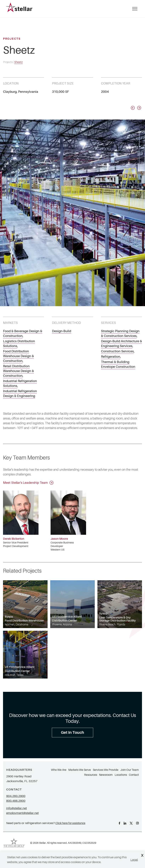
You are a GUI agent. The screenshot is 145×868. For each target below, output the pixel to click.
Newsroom (106, 775)
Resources (91, 775)
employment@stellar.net (22, 813)
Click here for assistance (70, 823)
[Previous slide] (133, 108)
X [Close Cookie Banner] (142, 856)
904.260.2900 (16, 796)
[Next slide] (139, 108)
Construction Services (117, 351)
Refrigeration (111, 357)
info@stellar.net (17, 808)
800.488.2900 (16, 801)
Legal (134, 860)
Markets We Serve (80, 770)
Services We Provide (106, 770)
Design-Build (62, 331)
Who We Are (59, 770)
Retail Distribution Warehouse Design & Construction (18, 371)
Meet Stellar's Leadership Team (28, 483)
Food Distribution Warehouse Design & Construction (18, 356)
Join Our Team (130, 770)
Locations (121, 775)
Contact (134, 775)
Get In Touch (72, 732)
